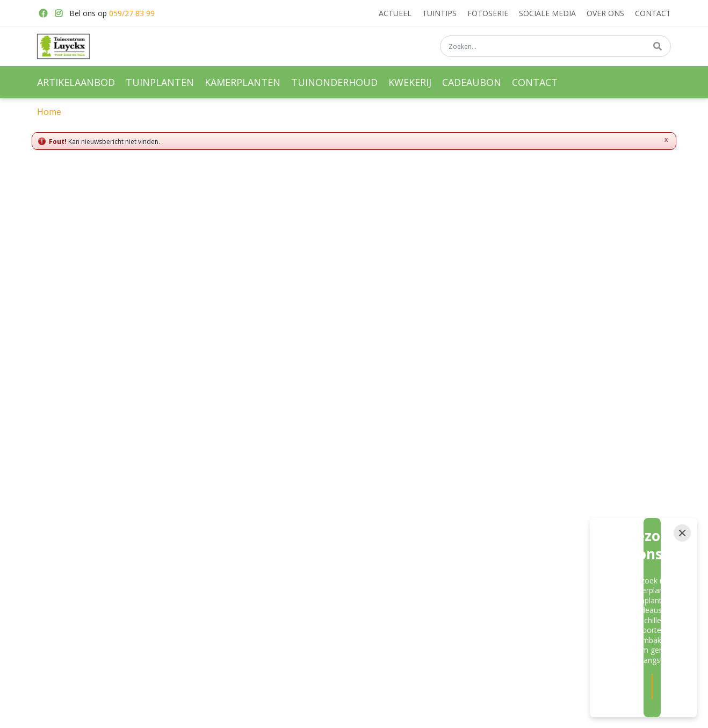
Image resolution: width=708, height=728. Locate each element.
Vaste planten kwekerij (448, 526)
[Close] (682, 601)
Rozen (421, 545)
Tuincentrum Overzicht (446, 713)
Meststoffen (326, 545)
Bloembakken (222, 563)
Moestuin (321, 563)
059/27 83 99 (132, 13)
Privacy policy (533, 595)
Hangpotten (219, 582)
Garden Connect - (375, 713)
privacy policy (468, 433)
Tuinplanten (219, 526)
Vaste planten (328, 526)
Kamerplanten (223, 545)
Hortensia (427, 582)
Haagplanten (432, 563)
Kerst (314, 582)
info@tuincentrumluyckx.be (557, 556)
